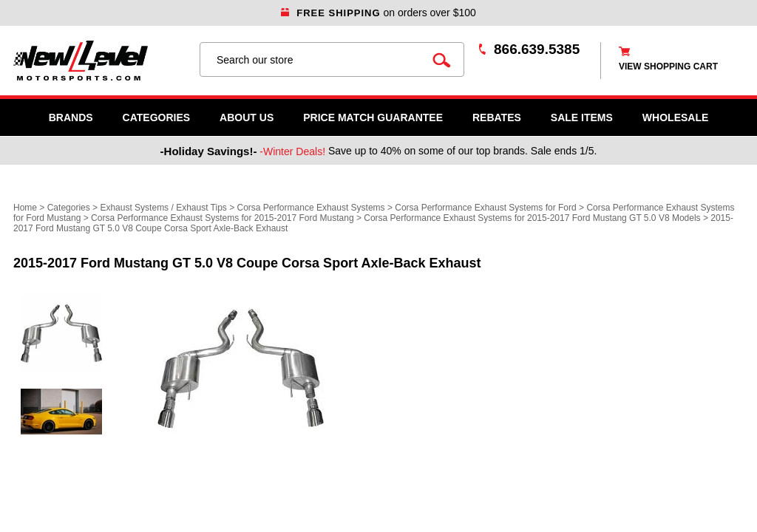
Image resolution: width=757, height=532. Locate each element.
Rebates (497, 117)
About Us (247, 117)
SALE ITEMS (582, 117)
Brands (71, 117)
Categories (157, 117)
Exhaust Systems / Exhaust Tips (163, 208)
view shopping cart (668, 66)
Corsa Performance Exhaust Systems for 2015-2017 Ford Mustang (223, 218)
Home (25, 208)
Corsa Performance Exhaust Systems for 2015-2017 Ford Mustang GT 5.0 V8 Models (532, 218)
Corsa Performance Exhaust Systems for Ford (485, 208)
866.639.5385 (537, 49)
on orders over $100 (378, 13)
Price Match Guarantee (373, 117)
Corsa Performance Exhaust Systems (311, 208)
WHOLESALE (675, 117)
